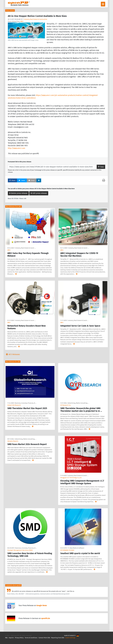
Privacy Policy (19, 638)
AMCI (22, 21)
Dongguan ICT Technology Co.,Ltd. (71, 478)
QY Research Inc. (66, 405)
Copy (101, 167)
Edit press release (39, 193)
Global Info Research (14, 405)
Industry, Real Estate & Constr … (25, 248)
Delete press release (18, 193)
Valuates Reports (13, 441)
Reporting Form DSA (58, 638)
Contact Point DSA (44, 638)
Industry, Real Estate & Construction (36, 19)
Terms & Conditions (31, 638)
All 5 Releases (12, 354)
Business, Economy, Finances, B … (26, 403)
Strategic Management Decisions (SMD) (20, 550)
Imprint (11, 638)
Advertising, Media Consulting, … (78, 403)
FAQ (6, 638)
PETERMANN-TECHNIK (67, 550)
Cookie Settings (70, 638)
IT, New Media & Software (76, 548)
